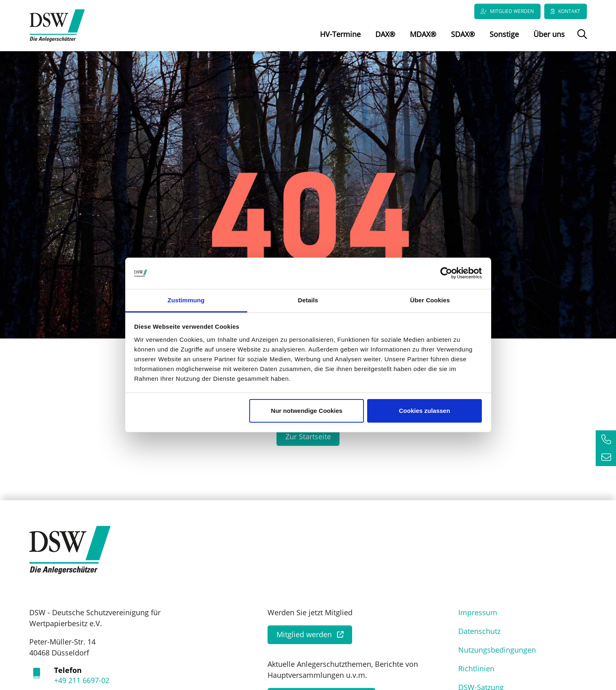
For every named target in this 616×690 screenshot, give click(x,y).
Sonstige (504, 34)
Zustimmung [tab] (186, 300)
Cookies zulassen (424, 411)
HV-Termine (340, 34)
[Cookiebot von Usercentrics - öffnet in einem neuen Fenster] (446, 273)
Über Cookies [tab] (430, 300)
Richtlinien (476, 672)
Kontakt (569, 11)
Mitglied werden (512, 11)
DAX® (385, 34)
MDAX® (423, 34)
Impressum (478, 616)
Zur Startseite (308, 440)
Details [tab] (308, 300)
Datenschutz (479, 635)
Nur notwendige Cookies (307, 411)
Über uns (549, 34)
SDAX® (463, 34)
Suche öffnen (581, 40)
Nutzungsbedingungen (497, 653)
